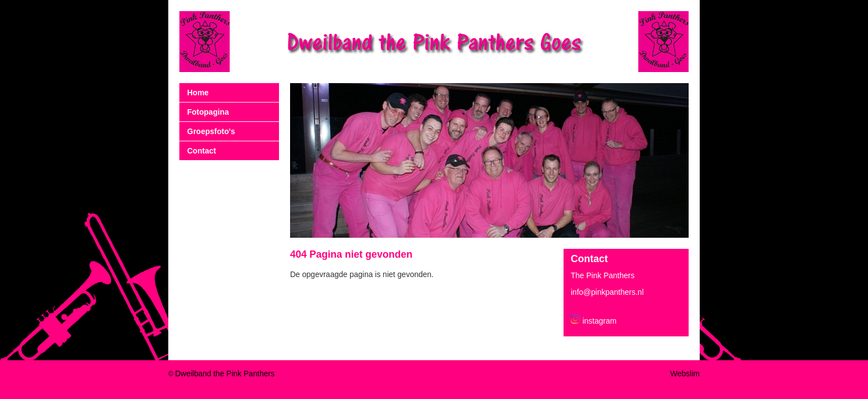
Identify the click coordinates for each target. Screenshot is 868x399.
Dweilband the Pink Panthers (225, 374)
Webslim (685, 374)
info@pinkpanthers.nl (607, 292)
